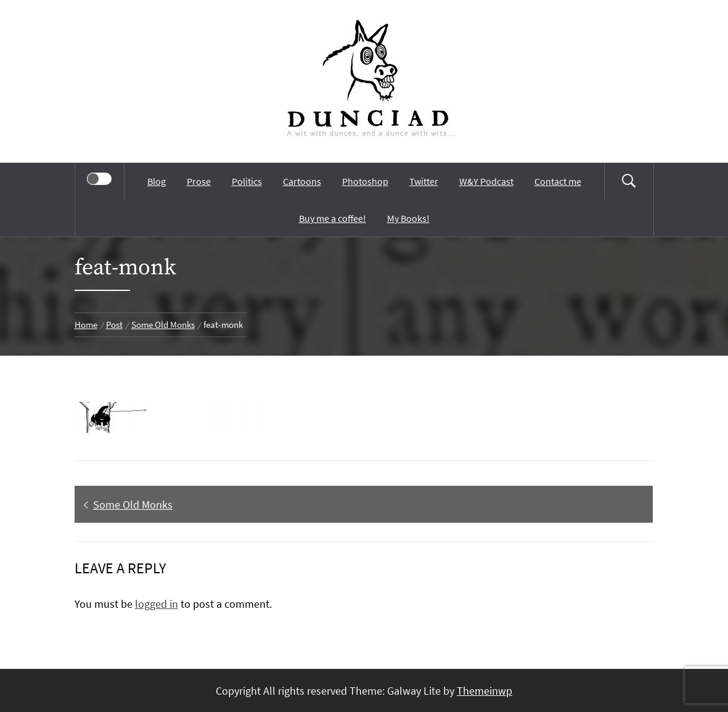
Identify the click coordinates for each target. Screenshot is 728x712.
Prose (199, 181)
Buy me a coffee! (333, 218)
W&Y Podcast (486, 181)
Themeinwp (485, 691)
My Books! (408, 218)
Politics (247, 181)
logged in (157, 604)
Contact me (558, 181)
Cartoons (302, 181)
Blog (157, 181)
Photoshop (365, 181)
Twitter (424, 181)
